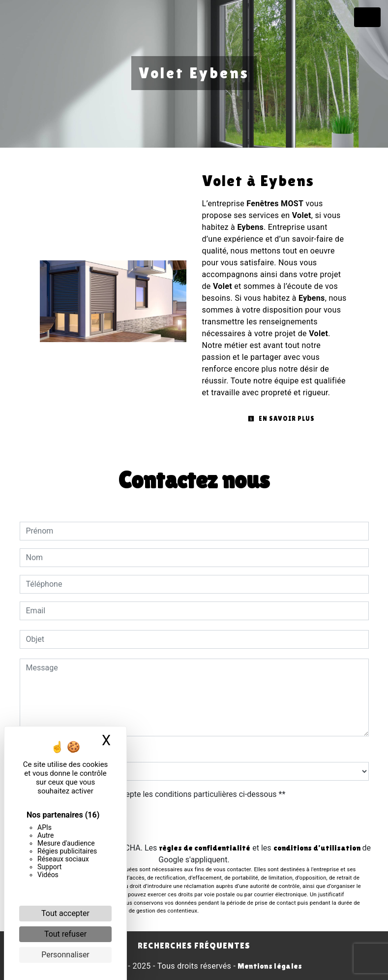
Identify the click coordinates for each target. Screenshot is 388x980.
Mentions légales (269, 966)
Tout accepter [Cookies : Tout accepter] (65, 913)
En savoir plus (281, 419)
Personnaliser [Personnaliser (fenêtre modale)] (65, 955)
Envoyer (194, 822)
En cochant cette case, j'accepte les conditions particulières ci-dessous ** (158, 794)
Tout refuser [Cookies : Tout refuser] (65, 934)
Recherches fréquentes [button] (194, 946)
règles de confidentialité (205, 848)
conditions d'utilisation (317, 848)
